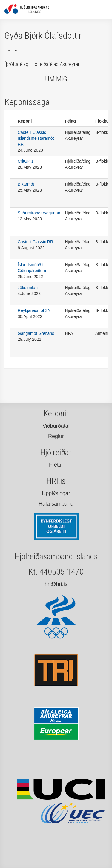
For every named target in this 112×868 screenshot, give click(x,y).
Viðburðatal (56, 426)
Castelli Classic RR (35, 242)
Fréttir (56, 465)
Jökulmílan (28, 288)
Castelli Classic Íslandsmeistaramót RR (36, 138)
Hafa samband (56, 504)
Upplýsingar (56, 493)
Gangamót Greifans (36, 333)
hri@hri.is (56, 584)
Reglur (56, 436)
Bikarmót (26, 184)
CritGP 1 (26, 161)
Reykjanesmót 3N (34, 310)
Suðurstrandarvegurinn (39, 213)
